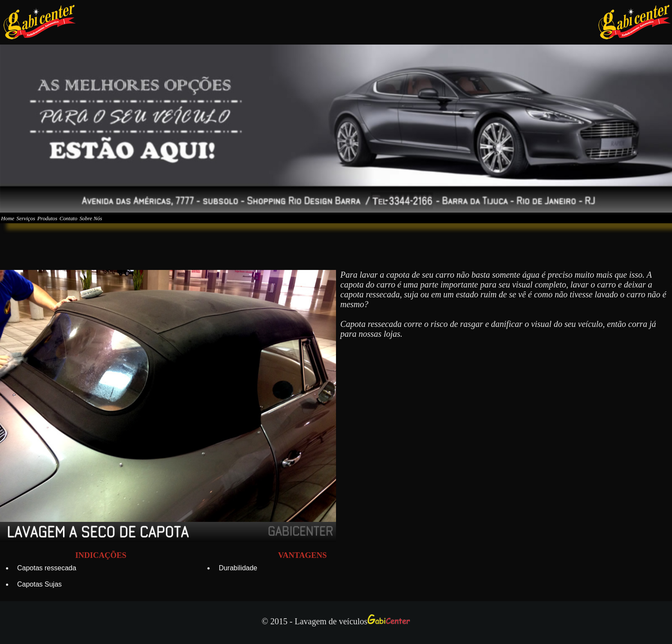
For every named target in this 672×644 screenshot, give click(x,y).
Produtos (84, 224)
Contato (121, 224)
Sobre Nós (159, 224)
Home (15, 224)
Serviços (47, 224)
